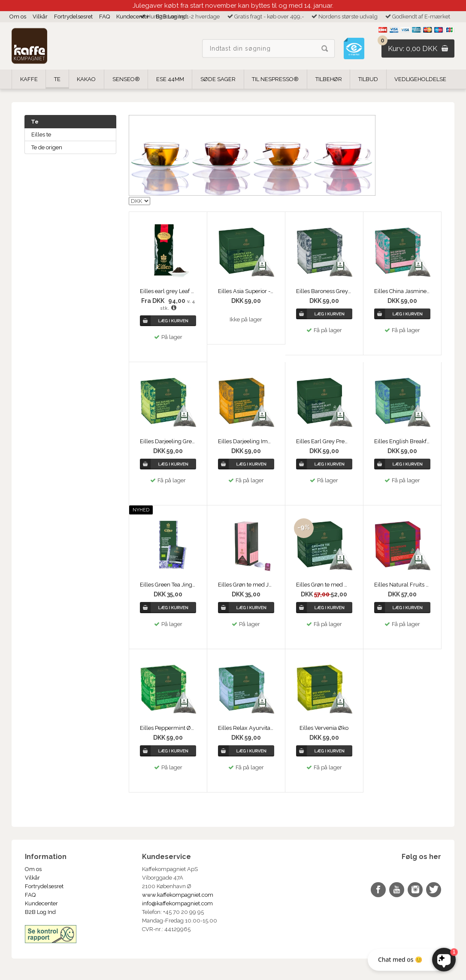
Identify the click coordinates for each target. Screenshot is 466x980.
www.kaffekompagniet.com (178, 895)
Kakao (86, 79)
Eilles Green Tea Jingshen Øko (168, 585)
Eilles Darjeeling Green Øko (168, 441)
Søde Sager (218, 79)
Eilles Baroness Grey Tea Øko (324, 291)
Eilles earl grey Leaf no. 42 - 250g (168, 291)
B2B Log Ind (171, 17)
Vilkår (40, 17)
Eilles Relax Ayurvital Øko (246, 728)
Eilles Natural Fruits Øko (402, 585)
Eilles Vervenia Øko (324, 728)
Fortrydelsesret (73, 17)
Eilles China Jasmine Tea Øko (402, 291)
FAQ (104, 17)
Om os (18, 17)
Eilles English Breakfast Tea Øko (402, 441)
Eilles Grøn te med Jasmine (246, 585)
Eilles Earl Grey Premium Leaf (324, 441)
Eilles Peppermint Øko (168, 728)
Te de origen (47, 147)
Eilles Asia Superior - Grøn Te (246, 291)
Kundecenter (133, 17)
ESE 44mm (170, 79)
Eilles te (41, 135)
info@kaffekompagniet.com (177, 903)
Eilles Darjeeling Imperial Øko (246, 441)
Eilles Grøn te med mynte (324, 585)
